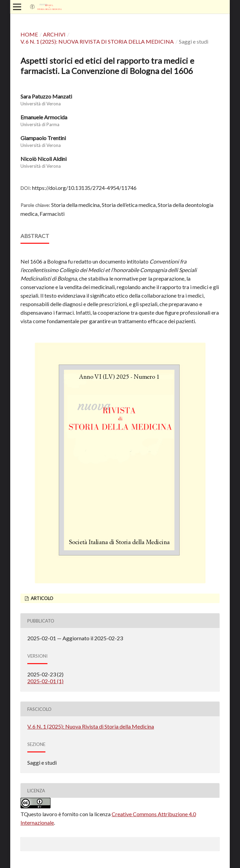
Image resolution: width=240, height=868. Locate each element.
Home (29, 34)
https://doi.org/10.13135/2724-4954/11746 (84, 188)
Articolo (41, 598)
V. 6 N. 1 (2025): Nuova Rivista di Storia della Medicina (97, 41)
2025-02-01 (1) (45, 681)
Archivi (54, 34)
